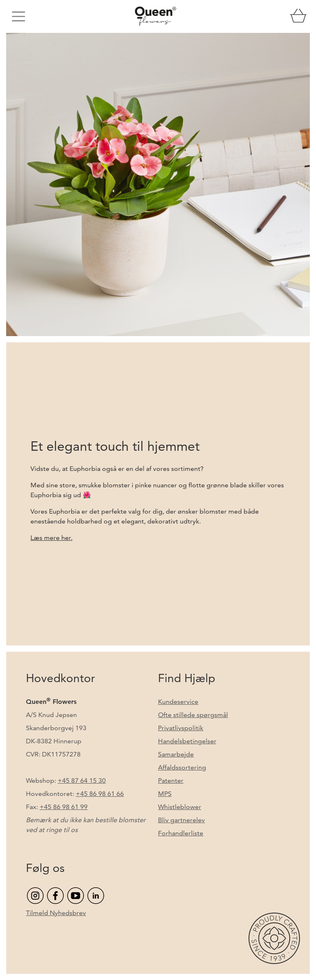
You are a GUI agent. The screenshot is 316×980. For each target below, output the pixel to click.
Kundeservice (178, 702)
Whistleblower (180, 807)
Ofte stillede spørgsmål (193, 715)
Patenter (171, 781)
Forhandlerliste (181, 833)
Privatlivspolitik (181, 728)
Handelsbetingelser (187, 741)
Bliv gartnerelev (181, 820)
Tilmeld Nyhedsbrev (56, 913)
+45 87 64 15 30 (82, 781)
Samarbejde (176, 754)
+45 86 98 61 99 (64, 807)
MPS (165, 794)
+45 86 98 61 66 (100, 794)
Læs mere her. (51, 538)
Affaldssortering (182, 767)
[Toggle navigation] (19, 16)
